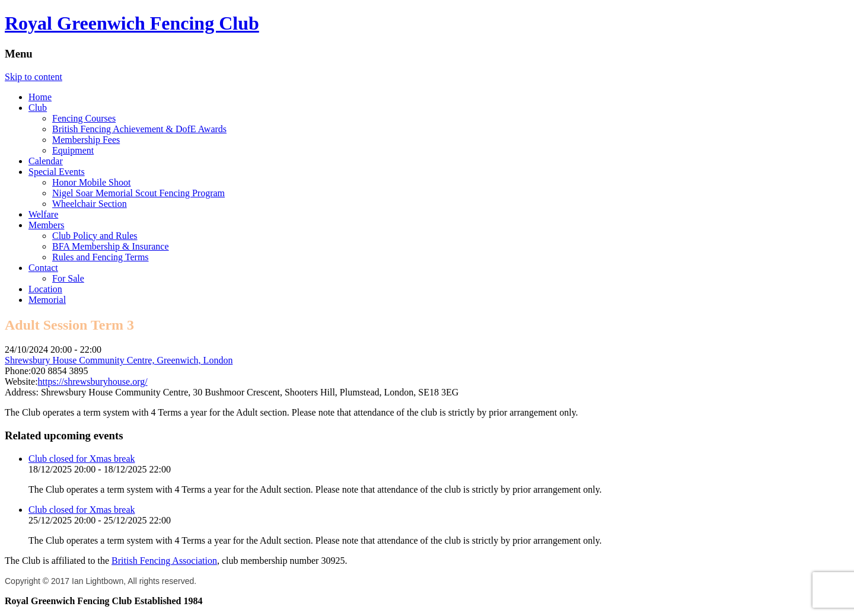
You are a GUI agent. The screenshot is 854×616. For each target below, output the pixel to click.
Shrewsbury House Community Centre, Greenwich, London (119, 360)
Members (46, 225)
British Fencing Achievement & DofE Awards (139, 129)
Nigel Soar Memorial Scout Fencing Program (138, 193)
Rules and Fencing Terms (101, 257)
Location (45, 289)
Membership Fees (86, 140)
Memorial (47, 300)
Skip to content (34, 77)
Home (40, 97)
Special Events (57, 172)
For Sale (68, 278)
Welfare (43, 214)
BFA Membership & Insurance (111, 246)
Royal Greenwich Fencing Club (132, 23)
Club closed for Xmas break (82, 459)
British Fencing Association (164, 561)
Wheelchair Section (90, 204)
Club (38, 108)
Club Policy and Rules (95, 236)
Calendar (46, 161)
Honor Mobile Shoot (91, 182)
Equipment (73, 150)
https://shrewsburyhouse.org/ (93, 382)
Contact (43, 268)
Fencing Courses (84, 118)
